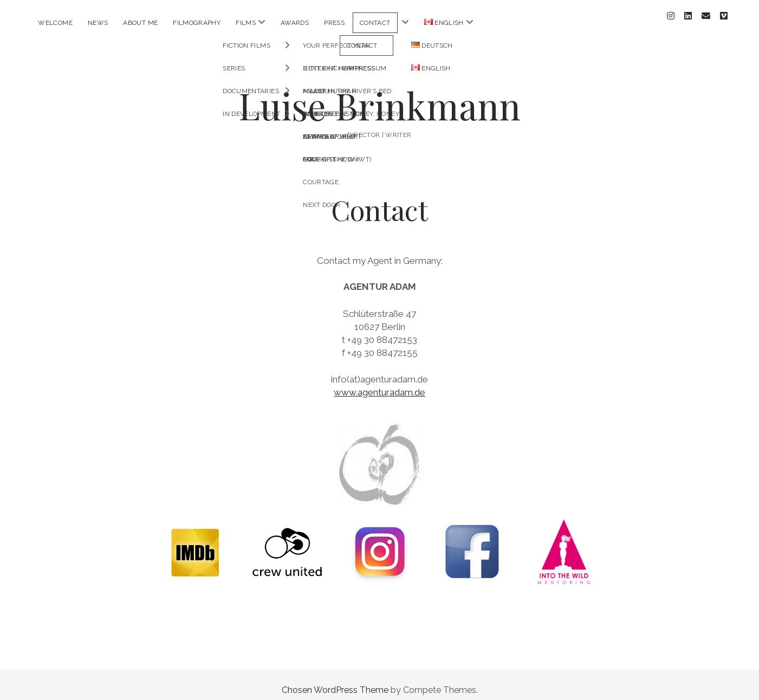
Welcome (55, 23)
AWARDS (295, 23)
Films (246, 23)
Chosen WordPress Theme (335, 680)
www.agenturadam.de (379, 383)
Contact (375, 23)
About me (140, 23)
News (98, 23)
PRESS (334, 23)
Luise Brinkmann (379, 96)
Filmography (197, 23)
